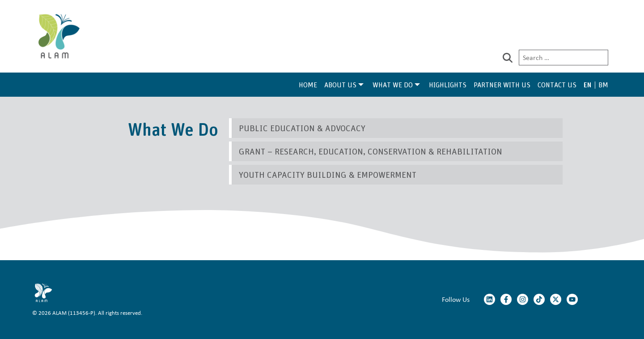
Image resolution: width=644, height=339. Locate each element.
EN (587, 85)
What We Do (393, 85)
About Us (340, 85)
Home (308, 85)
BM (603, 85)
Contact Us (557, 85)
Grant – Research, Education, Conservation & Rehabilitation (371, 151)
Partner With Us (502, 85)
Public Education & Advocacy (302, 128)
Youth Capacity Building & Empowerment (328, 174)
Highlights (448, 85)
